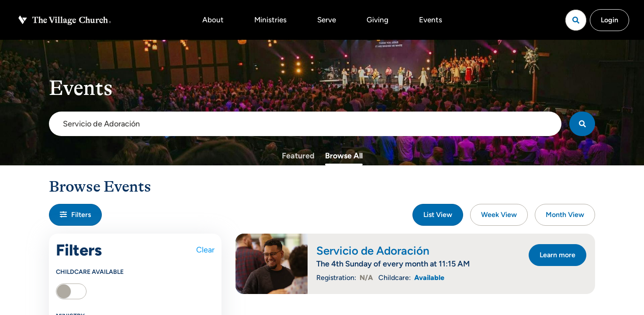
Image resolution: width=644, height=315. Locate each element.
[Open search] (576, 20)
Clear (205, 250)
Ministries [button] (270, 20)
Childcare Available (90, 272)
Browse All (344, 156)
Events (431, 20)
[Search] (582, 124)
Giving (377, 20)
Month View (565, 215)
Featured (298, 156)
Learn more (557, 255)
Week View (499, 215)
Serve (327, 20)
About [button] (213, 20)
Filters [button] (75, 215)
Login (609, 20)
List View (438, 215)
